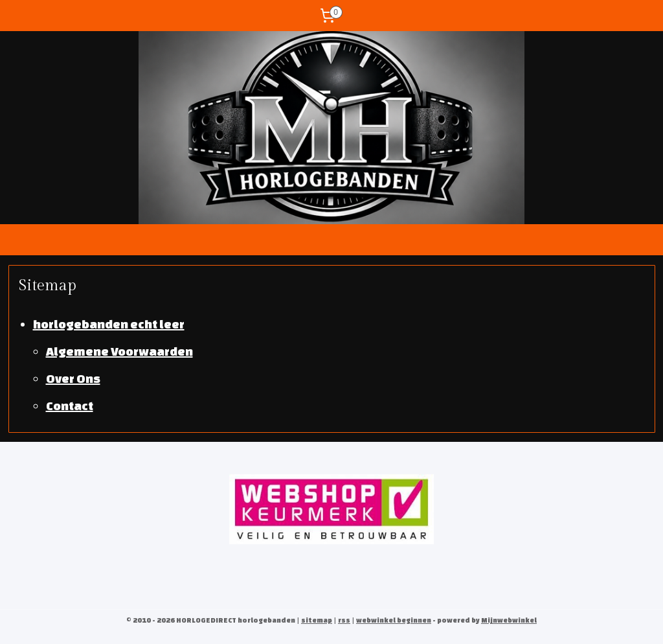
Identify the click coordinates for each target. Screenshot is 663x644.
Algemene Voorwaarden (119, 351)
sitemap (317, 620)
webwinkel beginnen (394, 620)
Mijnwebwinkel (509, 620)
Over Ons (73, 378)
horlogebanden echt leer (109, 323)
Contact (70, 405)
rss (344, 620)
